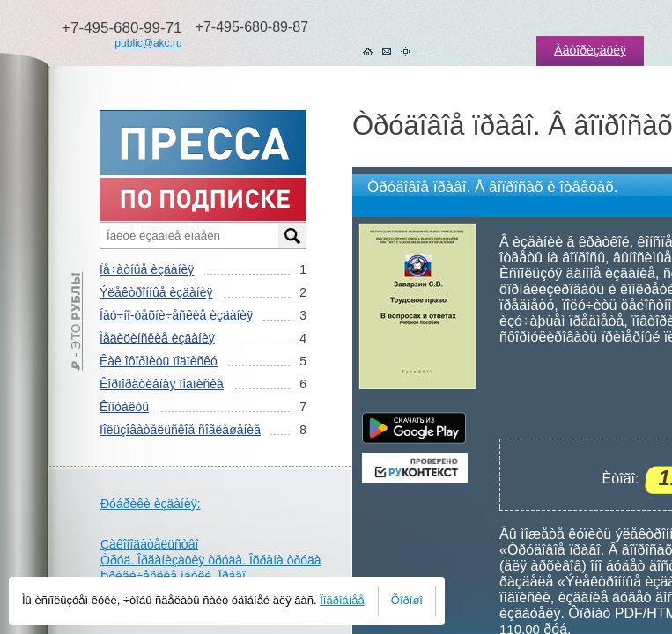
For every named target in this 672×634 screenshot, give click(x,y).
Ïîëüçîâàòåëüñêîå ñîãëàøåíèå (180, 430)
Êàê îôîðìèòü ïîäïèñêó (159, 361)
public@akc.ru (148, 43)
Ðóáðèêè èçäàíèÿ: (151, 504)
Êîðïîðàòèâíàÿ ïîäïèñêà (162, 384)
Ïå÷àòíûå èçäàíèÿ (147, 269)
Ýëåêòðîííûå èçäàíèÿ (156, 292)
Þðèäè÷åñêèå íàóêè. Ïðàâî (173, 576)
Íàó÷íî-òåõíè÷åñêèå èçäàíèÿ (176, 315)
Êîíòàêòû (124, 407)
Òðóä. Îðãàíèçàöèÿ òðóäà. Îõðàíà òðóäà (211, 560)
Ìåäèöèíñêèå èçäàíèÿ (157, 338)
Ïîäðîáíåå (342, 600)
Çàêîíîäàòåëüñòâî (149, 544)
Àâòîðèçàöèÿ (590, 50)
